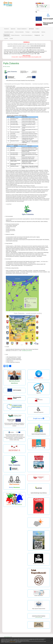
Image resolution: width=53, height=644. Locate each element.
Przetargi (28, 32)
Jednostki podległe (36, 32)
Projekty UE (37, 35)
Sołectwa (43, 32)
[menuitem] (44, 5)
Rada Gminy (7, 35)
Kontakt (11, 38)
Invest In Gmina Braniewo (27, 35)
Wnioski (31, 29)
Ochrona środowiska (19, 32)
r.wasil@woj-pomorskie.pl (27, 351)
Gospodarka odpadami (9, 32)
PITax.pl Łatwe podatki (39, 617)
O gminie (6, 38)
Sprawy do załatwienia (22, 29)
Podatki (38, 29)
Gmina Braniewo (7, 637)
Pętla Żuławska (11, 63)
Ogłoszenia (13, 29)
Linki (43, 35)
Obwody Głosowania (15, 35)
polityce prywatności (12, 641)
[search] (42, 10)
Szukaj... (36, 9)
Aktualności (7, 29)
